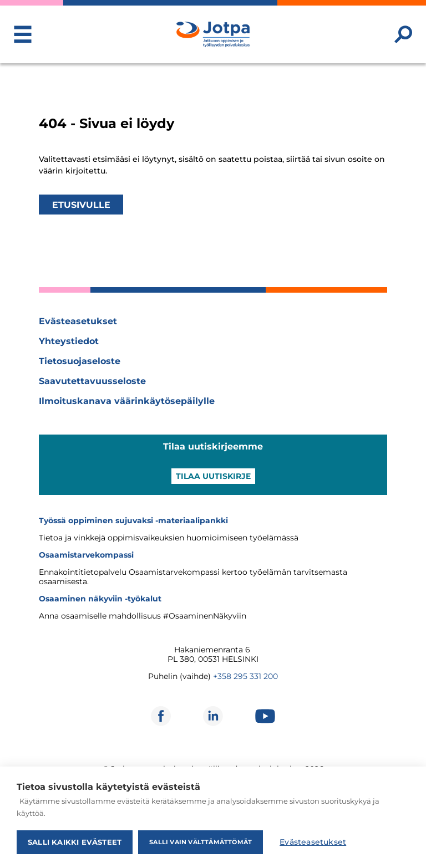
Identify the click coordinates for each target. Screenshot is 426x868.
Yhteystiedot (69, 341)
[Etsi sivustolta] (403, 34)
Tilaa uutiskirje (213, 476)
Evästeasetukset (78, 321)
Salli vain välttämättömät (201, 842)
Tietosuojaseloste (80, 361)
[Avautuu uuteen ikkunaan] (161, 716)
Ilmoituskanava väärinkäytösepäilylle (127, 401)
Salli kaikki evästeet (75, 842)
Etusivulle (81, 204)
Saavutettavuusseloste (92, 381)
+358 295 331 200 (245, 676)
